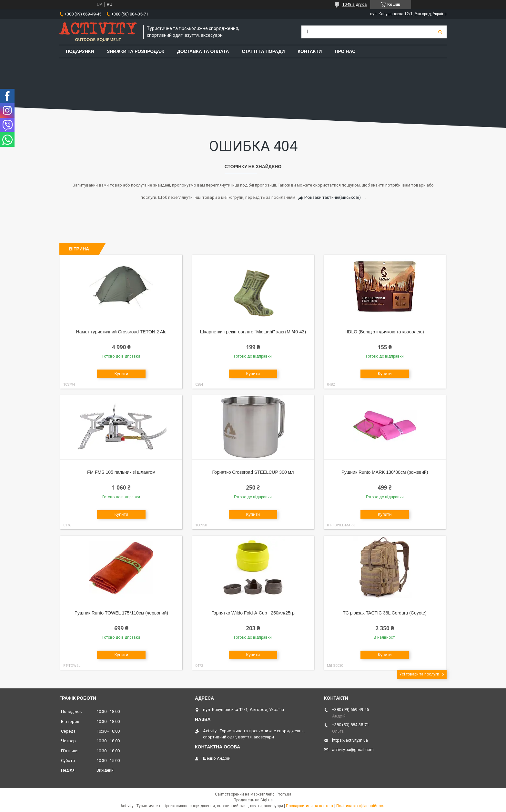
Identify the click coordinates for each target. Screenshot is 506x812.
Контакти (310, 51)
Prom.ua (284, 794)
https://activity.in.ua (350, 740)
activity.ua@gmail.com (353, 750)
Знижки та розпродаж (135, 51)
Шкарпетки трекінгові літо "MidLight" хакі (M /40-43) (253, 332)
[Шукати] (440, 32)
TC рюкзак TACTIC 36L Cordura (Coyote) (385, 613)
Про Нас (345, 51)
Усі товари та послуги (419, 674)
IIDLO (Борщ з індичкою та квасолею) (385, 332)
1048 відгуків (355, 5)
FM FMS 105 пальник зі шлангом (121, 472)
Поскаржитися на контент (310, 806)
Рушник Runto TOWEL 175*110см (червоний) (121, 613)
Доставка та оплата (203, 51)
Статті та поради (263, 51)
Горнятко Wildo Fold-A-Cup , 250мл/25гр (253, 613)
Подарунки (80, 51)
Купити (121, 374)
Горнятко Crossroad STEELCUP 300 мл (253, 472)
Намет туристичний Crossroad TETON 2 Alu (121, 332)
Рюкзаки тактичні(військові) (333, 197)
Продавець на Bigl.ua (253, 800)
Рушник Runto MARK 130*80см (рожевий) (385, 472)
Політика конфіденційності (361, 806)
